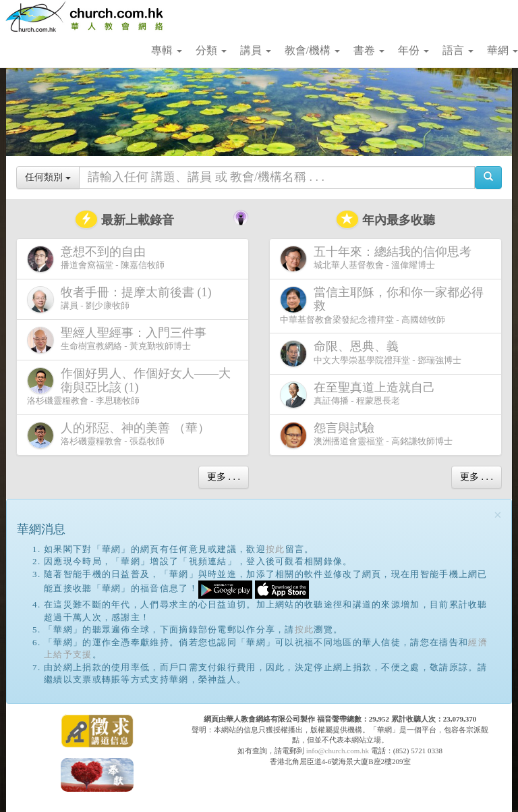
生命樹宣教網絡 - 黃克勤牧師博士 (119, 340)
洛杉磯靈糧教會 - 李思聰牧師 (129, 386)
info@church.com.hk (338, 751)
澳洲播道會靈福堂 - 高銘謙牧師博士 (366, 435)
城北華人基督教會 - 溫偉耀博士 (378, 259)
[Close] (498, 515)
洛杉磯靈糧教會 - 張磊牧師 (121, 435)
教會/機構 (312, 50)
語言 (458, 50)
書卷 (369, 50)
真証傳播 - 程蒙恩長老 (360, 395)
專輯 (167, 50)
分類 (211, 50)
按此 (276, 549)
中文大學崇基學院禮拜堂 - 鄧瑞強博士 (371, 353)
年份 (413, 50)
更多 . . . (224, 477)
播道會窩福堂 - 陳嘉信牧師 (96, 259)
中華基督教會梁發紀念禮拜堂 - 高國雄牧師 (382, 305)
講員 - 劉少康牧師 (122, 299)
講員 (256, 50)
